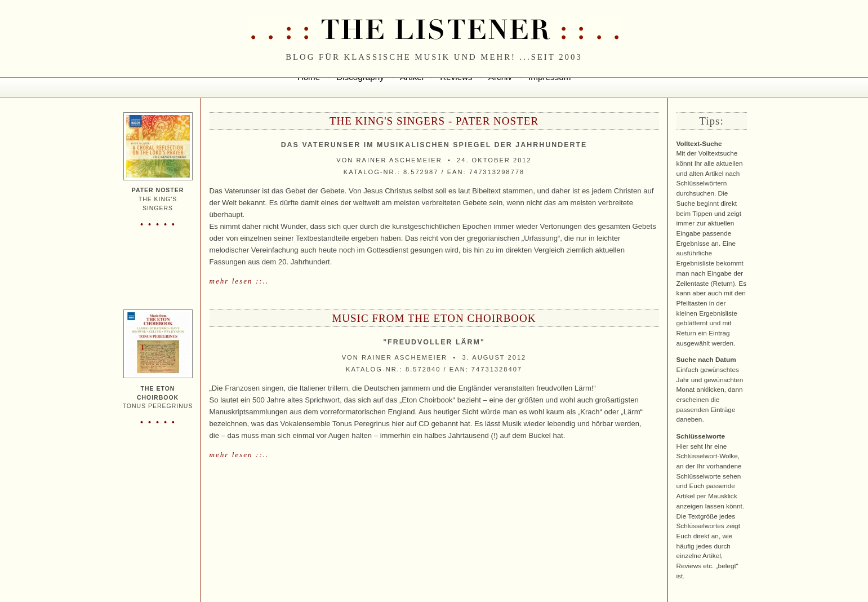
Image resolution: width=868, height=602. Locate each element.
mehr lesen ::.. (239, 281)
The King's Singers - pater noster (434, 121)
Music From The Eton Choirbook (434, 318)
